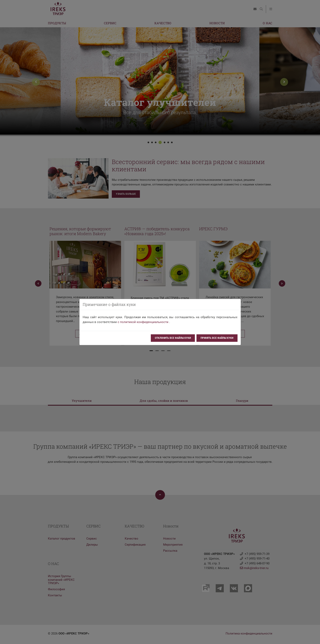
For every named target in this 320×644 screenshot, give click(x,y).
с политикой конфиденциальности (143, 322)
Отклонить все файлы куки (173, 338)
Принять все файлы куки (217, 338)
